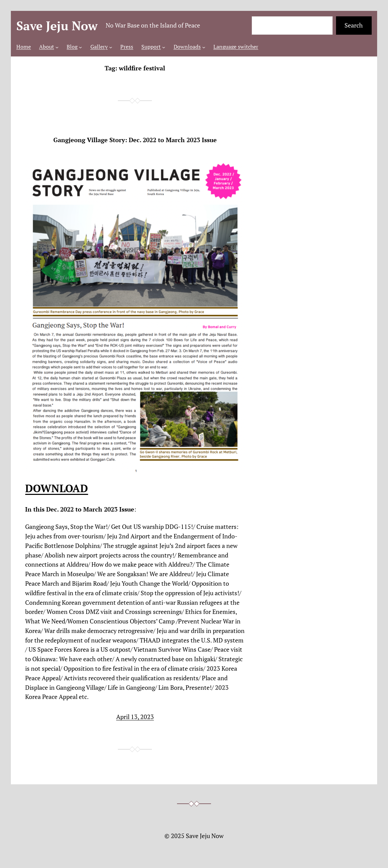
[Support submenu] (164, 47)
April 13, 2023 (135, 717)
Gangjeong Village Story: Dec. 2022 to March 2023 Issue (135, 140)
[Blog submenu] (80, 47)
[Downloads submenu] (204, 47)
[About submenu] (57, 47)
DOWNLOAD (57, 488)
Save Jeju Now (57, 26)
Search (354, 25)
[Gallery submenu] (111, 47)
